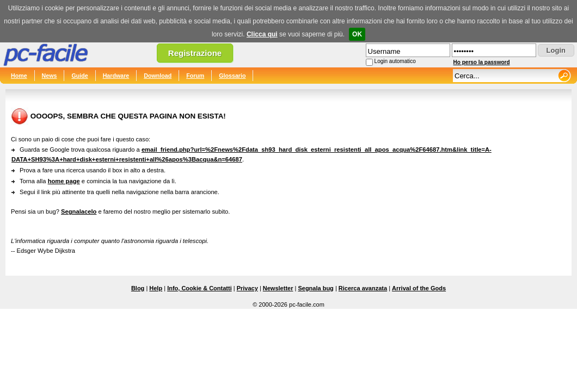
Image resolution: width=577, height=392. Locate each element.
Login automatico (395, 61)
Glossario (232, 76)
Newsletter (278, 288)
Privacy (247, 288)
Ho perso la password (482, 62)
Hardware (116, 76)
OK (357, 34)
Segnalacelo (79, 211)
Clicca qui (262, 34)
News (50, 76)
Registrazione (195, 53)
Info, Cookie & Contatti (200, 288)
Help (156, 288)
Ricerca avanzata (363, 288)
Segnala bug (315, 288)
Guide (79, 76)
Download (158, 76)
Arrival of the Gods (419, 288)
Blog (138, 288)
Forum (195, 76)
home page (64, 181)
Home (19, 76)
